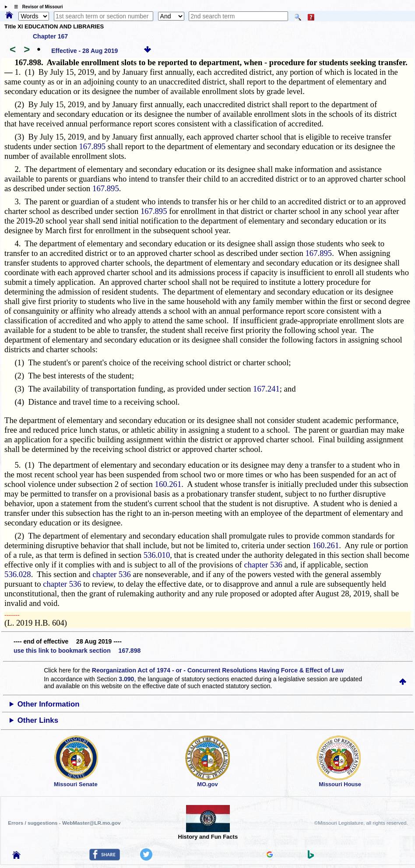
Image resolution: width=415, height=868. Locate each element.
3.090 (126, 679)
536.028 (18, 574)
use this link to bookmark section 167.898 (77, 651)
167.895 (93, 146)
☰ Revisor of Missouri (36, 7)
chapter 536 (263, 565)
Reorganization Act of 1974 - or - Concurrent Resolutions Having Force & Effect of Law (218, 670)
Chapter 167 (50, 36)
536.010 (157, 555)
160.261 (168, 484)
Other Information (49, 704)
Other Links (38, 720)
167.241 (266, 389)
